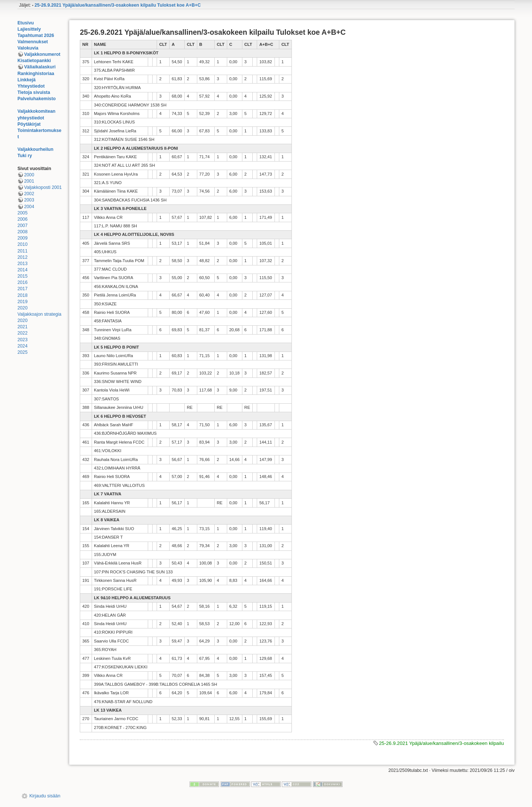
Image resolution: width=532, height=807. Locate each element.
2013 (22, 264)
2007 (22, 226)
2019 (22, 302)
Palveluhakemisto (37, 99)
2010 (22, 244)
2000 (29, 175)
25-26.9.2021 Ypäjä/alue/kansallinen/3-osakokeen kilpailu (441, 743)
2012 (22, 257)
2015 (22, 276)
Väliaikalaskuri (40, 67)
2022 (22, 333)
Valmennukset (33, 42)
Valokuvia (28, 48)
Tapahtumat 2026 (36, 35)
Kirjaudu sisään (45, 796)
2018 (22, 295)
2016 (22, 282)
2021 (22, 327)
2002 (29, 194)
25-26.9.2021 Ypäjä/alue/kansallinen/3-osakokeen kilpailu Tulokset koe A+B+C (118, 5)
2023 (22, 340)
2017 (22, 289)
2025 (22, 352)
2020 (22, 308)
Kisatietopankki (34, 61)
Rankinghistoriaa (36, 74)
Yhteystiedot (31, 86)
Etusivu (25, 23)
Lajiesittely (29, 29)
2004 (29, 207)
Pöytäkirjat (29, 124)
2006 (22, 219)
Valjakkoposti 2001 (43, 187)
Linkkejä (26, 80)
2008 (22, 232)
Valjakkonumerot (42, 54)
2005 (22, 213)
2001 (29, 181)
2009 (22, 238)
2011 (22, 251)
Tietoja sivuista (34, 92)
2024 (22, 346)
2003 (29, 200)
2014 (22, 270)
